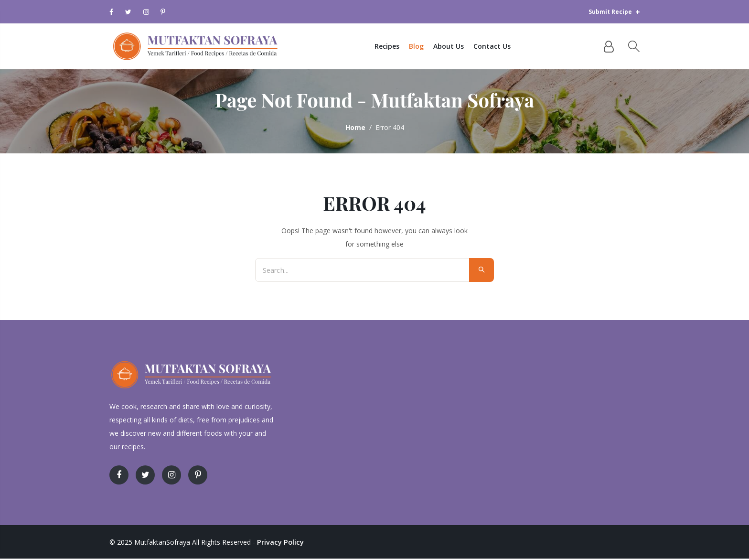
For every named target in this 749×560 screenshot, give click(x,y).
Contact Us (498, 47)
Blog (423, 47)
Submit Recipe (614, 12)
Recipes (393, 47)
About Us (455, 47)
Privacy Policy (279, 544)
